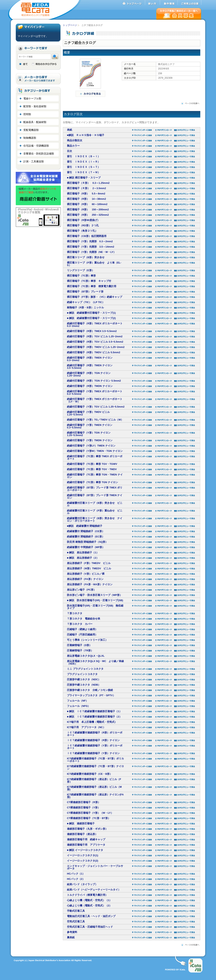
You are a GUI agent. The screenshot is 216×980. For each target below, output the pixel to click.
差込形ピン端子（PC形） (81, 590)
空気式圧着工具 (76, 921)
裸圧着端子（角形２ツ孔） (82, 231)
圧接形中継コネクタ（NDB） (84, 685)
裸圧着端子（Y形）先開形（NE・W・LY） (91, 252)
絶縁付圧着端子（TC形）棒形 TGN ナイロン (92, 482)
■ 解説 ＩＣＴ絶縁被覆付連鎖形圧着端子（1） (94, 711)
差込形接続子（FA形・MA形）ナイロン (90, 584)
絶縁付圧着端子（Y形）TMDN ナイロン (90, 440)
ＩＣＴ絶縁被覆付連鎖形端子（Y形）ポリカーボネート (95, 747)
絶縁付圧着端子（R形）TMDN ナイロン (90, 386)
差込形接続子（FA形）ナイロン (85, 579)
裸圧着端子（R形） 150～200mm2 (88, 209)
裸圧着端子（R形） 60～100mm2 (87, 204)
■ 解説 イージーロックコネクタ (85, 850)
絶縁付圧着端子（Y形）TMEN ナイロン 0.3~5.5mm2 (90, 426)
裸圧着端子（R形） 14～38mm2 (86, 199)
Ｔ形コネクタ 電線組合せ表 (84, 619)
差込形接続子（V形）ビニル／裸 (86, 574)
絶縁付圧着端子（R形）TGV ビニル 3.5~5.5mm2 (95, 342)
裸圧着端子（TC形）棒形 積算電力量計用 (92, 286)
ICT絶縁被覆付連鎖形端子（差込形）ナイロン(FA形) (95, 796)
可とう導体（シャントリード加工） (87, 640)
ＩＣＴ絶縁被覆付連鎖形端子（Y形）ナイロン (93, 753)
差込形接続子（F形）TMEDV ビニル (89, 563)
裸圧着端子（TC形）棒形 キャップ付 (89, 281)
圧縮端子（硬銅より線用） (82, 629)
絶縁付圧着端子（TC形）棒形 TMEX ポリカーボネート (95, 458)
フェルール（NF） (78, 701)
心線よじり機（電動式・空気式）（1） (89, 900)
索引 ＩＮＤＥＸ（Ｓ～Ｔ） (84, 167)
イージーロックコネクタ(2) (83, 861)
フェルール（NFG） (79, 706)
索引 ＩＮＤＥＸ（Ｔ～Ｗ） (84, 172)
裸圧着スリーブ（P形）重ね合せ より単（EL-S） (94, 264)
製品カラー (73, 146)
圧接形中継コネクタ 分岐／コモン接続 (90, 690)
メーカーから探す (38, 79)
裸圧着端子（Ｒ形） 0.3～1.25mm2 (88, 183)
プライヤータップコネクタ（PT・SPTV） (91, 695)
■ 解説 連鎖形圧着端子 (81, 823)
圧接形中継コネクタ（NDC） (84, 679)
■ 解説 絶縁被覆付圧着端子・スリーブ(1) (91, 313)
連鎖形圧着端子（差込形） (82, 834)
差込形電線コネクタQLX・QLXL (86, 656)
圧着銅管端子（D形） (79, 645)
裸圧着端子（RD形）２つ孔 (83, 225)
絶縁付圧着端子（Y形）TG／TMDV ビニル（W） (95, 420)
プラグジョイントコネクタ (82, 674)
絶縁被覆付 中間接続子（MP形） (86, 547)
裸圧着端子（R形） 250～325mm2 (88, 215)
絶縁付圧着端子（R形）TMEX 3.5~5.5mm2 (92, 331)
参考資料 (72, 932)
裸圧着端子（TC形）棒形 (81, 276)
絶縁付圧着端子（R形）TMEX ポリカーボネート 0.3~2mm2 (95, 325)
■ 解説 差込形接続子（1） (83, 552)
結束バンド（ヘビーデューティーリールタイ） (94, 890)
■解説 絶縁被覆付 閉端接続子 (85, 526)
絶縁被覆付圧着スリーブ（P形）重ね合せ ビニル (95, 512)
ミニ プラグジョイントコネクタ (85, 669)
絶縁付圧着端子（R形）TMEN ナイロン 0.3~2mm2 (90, 359)
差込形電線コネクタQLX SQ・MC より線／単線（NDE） (95, 662)
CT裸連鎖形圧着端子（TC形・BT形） (89, 818)
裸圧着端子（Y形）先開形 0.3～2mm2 (90, 241)
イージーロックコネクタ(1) (83, 855)
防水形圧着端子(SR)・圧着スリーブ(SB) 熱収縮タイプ (95, 607)
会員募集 (179, 14)
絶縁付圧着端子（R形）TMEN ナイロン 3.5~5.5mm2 (90, 367)
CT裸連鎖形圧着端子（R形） (84, 802)
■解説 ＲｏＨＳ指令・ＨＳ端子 (86, 135)
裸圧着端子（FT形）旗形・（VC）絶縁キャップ (95, 297)
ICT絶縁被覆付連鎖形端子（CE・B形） (90, 774)
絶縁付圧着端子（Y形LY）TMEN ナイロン (91, 446)
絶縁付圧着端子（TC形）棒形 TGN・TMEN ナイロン (95, 476)
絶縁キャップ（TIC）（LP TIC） (86, 302)
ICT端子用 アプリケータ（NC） (86, 727)
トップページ (134, 3)
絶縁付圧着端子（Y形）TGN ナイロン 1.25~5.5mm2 (89, 434)
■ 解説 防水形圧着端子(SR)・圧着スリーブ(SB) (95, 600)
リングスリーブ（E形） (81, 270)
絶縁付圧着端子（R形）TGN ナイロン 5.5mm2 (94, 381)
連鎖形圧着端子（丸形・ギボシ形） (87, 829)
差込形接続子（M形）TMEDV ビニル (89, 568)
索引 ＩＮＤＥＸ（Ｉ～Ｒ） (84, 162)
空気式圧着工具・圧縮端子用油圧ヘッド (90, 927)
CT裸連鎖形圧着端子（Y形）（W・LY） (90, 813)
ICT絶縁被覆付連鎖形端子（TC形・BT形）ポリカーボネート (95, 760)
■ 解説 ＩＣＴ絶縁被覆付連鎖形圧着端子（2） (94, 717)
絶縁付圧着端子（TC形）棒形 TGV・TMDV (92, 469)
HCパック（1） (76, 874)
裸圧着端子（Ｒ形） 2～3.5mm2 (86, 188)
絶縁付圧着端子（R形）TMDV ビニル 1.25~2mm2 (96, 347)
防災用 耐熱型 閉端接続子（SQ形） (87, 542)
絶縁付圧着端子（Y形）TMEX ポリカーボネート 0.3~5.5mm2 (95, 393)
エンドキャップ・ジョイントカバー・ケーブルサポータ (95, 867)
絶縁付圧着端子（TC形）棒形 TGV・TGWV (92, 464)
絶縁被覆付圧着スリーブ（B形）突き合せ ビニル (95, 504)
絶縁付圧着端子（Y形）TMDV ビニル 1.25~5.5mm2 (88, 413)
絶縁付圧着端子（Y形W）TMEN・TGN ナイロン (95, 451)
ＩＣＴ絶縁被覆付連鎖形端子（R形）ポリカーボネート (95, 734)
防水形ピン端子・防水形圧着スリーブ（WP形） (95, 595)
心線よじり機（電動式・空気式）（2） (89, 906)
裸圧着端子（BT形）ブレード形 (85, 292)
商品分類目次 (75, 140)
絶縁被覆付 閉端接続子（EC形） (86, 537)
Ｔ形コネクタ (75, 613)
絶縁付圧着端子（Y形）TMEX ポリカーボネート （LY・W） (95, 400)
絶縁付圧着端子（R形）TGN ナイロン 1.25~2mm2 (89, 374)
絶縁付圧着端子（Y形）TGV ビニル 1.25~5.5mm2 (96, 407)
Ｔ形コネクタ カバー (80, 624)
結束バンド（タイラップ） (82, 884)
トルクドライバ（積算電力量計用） (87, 895)
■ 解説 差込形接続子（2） (83, 558)
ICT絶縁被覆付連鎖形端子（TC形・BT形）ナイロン (95, 767)
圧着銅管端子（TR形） (80, 650)
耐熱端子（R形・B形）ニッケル (85, 307)
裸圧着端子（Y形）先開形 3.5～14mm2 (91, 247)
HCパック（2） (76, 879)
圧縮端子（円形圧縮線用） (82, 635)
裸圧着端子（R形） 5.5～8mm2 (86, 194)
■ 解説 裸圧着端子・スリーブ (84, 178)
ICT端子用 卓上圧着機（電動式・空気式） (92, 722)
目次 (70, 151)
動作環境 (169, 3)
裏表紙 (71, 937)
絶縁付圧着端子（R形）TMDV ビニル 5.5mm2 (94, 352)
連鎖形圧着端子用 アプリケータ (86, 845)
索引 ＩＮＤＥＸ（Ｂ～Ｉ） (84, 156)
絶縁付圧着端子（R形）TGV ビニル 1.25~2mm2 (95, 336)
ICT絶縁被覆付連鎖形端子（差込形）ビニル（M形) (94, 788)
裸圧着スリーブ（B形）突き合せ (86, 257)
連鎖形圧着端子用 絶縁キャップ (86, 839)
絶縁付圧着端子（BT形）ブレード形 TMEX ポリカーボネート (95, 489)
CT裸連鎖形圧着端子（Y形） (84, 808)
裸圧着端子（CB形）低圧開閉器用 (87, 236)
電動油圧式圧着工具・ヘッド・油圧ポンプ (91, 916)
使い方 (153, 3)
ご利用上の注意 (189, 3)
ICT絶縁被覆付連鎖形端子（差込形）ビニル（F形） (94, 780)
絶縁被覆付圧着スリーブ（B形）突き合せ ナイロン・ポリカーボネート (95, 520)
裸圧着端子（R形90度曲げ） (83, 220)
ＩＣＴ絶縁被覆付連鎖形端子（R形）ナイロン (93, 740)
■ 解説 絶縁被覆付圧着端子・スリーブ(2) (91, 318)
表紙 (70, 130)
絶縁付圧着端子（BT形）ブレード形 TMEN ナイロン (95, 496)
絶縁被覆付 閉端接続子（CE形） (86, 531)
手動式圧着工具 (76, 911)
